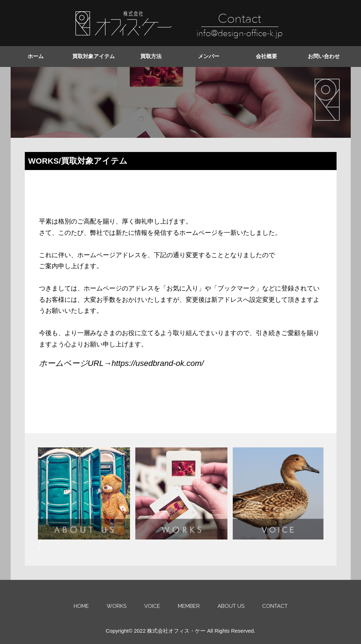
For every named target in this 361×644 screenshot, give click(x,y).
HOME (81, 606)
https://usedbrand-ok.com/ (158, 363)
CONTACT (275, 606)
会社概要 (266, 56)
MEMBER (189, 606)
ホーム (36, 56)
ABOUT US (231, 606)
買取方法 (151, 56)
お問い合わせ (324, 56)
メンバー (209, 56)
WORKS (117, 606)
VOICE (152, 606)
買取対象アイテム (94, 56)
